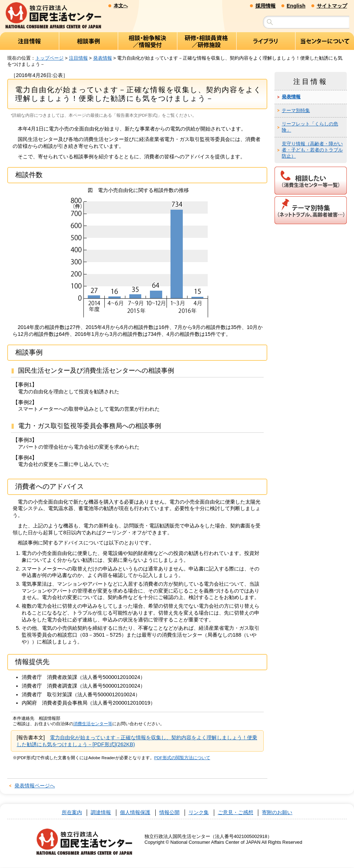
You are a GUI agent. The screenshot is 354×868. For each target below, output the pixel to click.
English (296, 6)
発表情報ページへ (35, 786)
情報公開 (169, 813)
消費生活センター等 (93, 724)
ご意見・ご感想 (236, 813)
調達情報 (101, 813)
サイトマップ (332, 6)
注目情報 (78, 58)
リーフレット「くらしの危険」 (310, 127)
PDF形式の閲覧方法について (182, 758)
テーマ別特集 (296, 110)
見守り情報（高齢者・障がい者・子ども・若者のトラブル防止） (312, 150)
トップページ (49, 58)
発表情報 (103, 58)
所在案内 (72, 813)
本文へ (121, 6)
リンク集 (199, 813)
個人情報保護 (135, 813)
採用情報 (265, 6)
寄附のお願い (277, 813)
